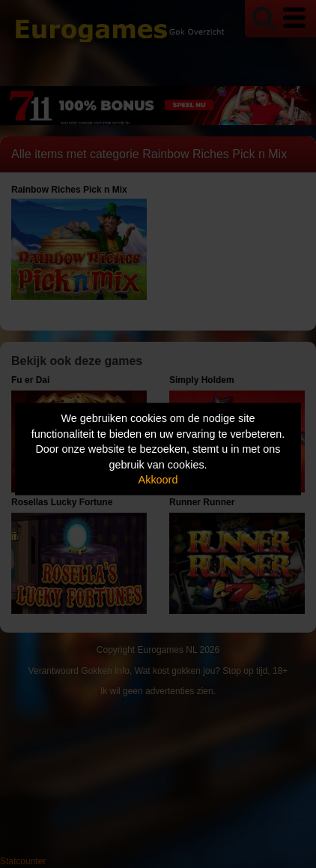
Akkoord (158, 480)
